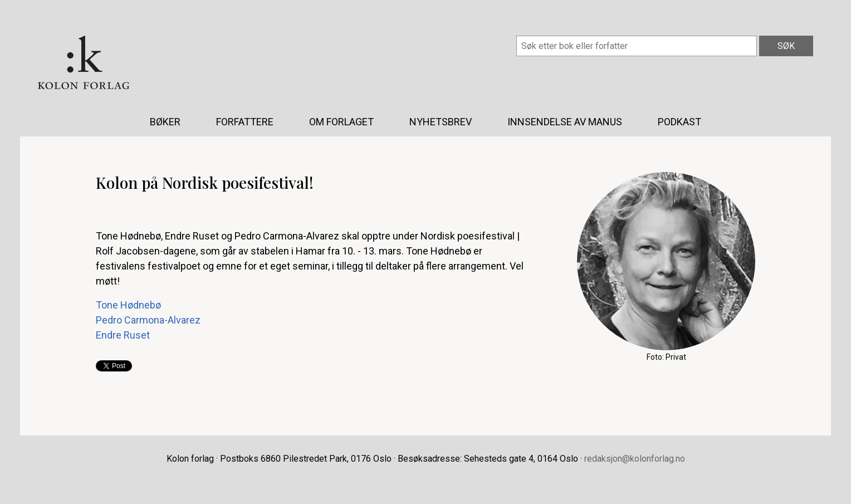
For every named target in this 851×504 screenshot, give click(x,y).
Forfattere (245, 122)
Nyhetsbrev (441, 122)
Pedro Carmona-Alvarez (148, 320)
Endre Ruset (123, 335)
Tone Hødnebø (128, 305)
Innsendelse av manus (565, 122)
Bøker (165, 122)
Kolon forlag (84, 62)
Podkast (679, 122)
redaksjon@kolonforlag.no (635, 459)
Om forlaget (341, 122)
